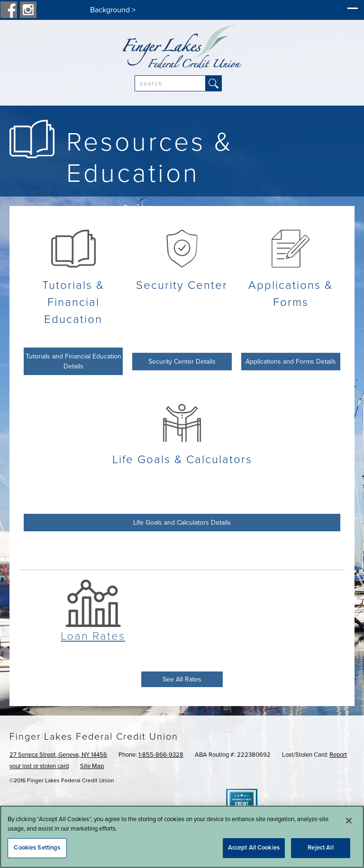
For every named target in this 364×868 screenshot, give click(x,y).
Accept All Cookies (254, 848)
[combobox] (170, 83)
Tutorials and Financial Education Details (73, 361)
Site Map (92, 766)
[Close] (349, 821)
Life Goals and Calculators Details (182, 523)
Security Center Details (182, 362)
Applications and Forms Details (291, 362)
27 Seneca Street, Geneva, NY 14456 (58, 755)
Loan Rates (93, 636)
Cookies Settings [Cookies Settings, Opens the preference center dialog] (37, 848)
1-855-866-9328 (161, 755)
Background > (113, 10)
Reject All (320, 848)
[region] (182, 837)
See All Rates (182, 679)
